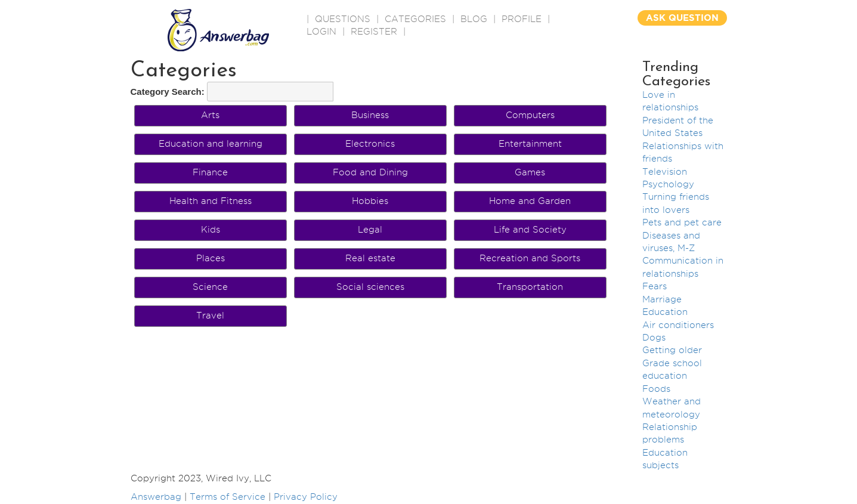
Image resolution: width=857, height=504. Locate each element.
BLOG (474, 19)
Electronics (370, 144)
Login (321, 32)
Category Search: (168, 92)
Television (665, 172)
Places (211, 258)
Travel (210, 316)
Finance (210, 172)
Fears (655, 286)
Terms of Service (228, 497)
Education (665, 312)
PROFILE (522, 19)
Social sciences (370, 287)
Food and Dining (370, 172)
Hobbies (370, 201)
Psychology (668, 184)
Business (370, 115)
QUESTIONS (343, 19)
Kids (211, 230)
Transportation (530, 287)
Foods (656, 389)
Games (530, 172)
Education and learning (211, 144)
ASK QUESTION (682, 18)
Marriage (662, 299)
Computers (530, 115)
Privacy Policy (306, 497)
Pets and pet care (682, 222)
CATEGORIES (415, 19)
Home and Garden (530, 201)
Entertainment (530, 144)
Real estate (370, 258)
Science (210, 287)
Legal (370, 230)
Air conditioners (678, 325)
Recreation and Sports (530, 258)
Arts (210, 115)
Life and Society (530, 230)
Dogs (654, 338)
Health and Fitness (211, 201)
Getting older (672, 350)
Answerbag (156, 497)
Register (374, 32)
